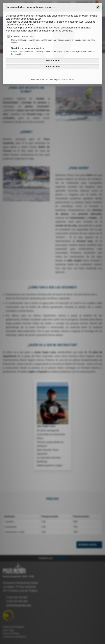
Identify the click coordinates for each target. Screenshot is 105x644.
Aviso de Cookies (67, 80)
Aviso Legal (54, 80)
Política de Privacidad (40, 80)
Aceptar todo (53, 61)
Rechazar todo (52, 67)
